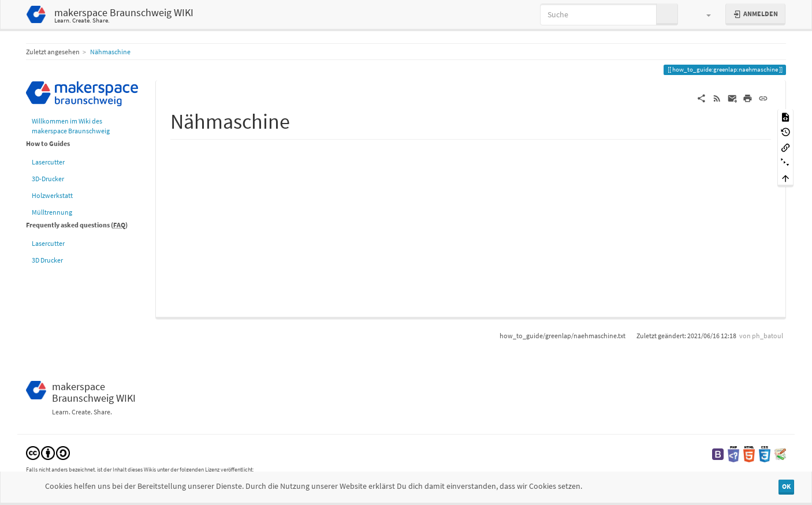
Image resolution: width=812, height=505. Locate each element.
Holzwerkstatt (52, 195)
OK (786, 486)
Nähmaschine (110, 52)
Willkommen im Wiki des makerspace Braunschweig (71, 126)
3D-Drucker (48, 179)
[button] (703, 14)
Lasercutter (48, 162)
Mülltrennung (52, 212)
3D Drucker (47, 260)
